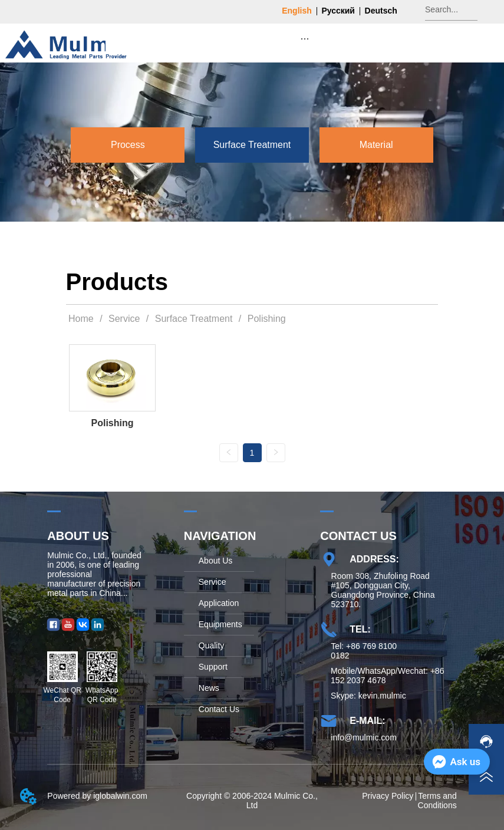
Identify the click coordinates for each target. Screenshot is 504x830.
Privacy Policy (388, 796)
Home (81, 319)
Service (124, 319)
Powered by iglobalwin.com (97, 796)
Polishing (265, 319)
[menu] (305, 38)
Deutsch (381, 11)
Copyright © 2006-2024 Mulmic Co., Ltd (252, 801)
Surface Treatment (194, 319)
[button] (304, 39)
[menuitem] (305, 38)
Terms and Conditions (437, 801)
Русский (338, 11)
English (297, 11)
